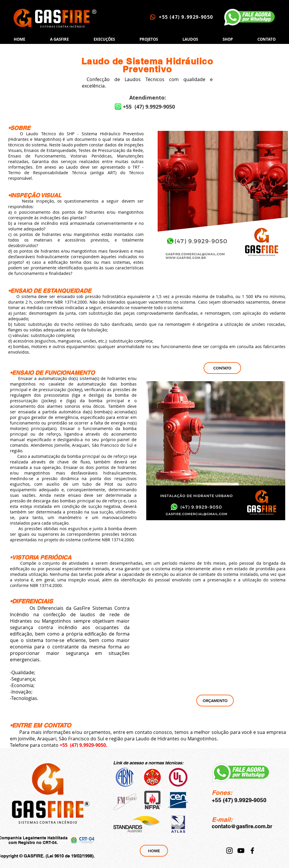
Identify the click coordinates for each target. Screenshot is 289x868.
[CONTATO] (222, 368)
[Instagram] (229, 851)
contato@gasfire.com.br (242, 826)
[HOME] (154, 851)
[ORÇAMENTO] (215, 701)
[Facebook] (252, 851)
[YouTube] (241, 851)
